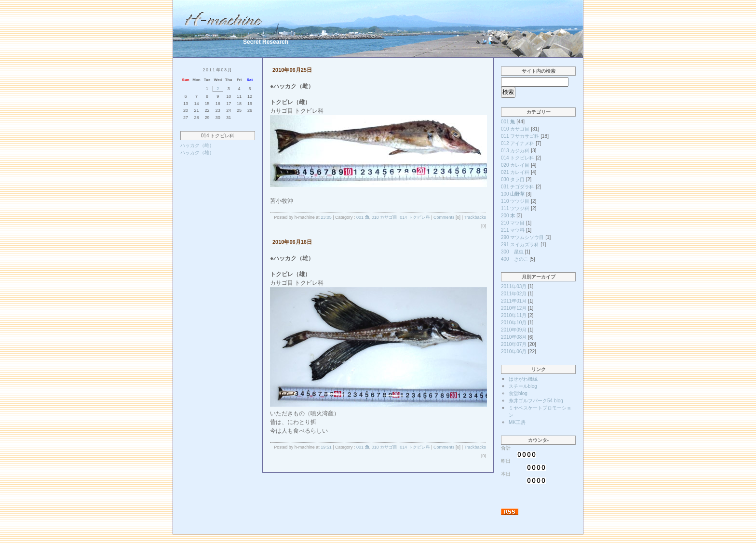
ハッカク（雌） (197, 145)
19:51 (326, 447)
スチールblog (523, 386)
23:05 (326, 217)
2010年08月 (514, 337)
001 (363, 217)
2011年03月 (514, 286)
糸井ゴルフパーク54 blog (536, 401)
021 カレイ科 (515, 172)
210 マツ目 (513, 223)
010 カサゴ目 (385, 217)
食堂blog (518, 393)
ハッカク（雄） (197, 153)
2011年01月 (514, 301)
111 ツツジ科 (515, 208)
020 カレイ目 (515, 165)
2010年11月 (514, 315)
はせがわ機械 (523, 379)
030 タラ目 (513, 179)
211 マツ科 (513, 230)
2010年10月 (514, 323)
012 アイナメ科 (518, 143)
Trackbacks (475, 217)
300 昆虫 (512, 252)
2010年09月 (514, 330)
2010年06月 (514, 352)
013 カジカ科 (515, 151)
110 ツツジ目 (515, 201)
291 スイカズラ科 (520, 245)
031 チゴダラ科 (518, 187)
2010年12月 (514, 308)
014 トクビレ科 (415, 217)
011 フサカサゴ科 (520, 136)
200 (508, 216)
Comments (444, 217)
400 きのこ (515, 259)
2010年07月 (514, 344)
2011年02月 (514, 294)
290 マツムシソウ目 (522, 237)
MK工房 (517, 422)
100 (513, 194)
